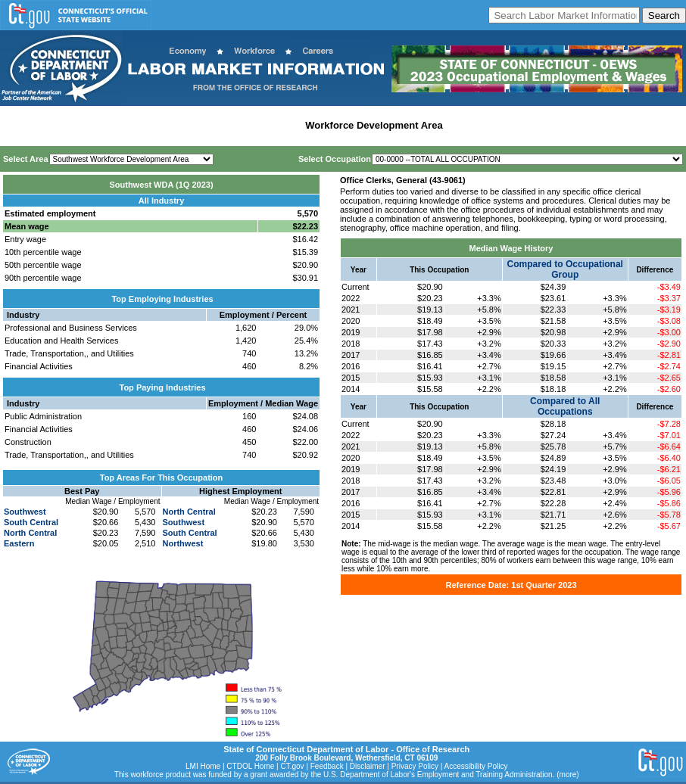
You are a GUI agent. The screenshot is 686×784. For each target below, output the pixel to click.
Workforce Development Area (374, 125)
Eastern (19, 543)
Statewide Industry (165, 125)
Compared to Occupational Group (565, 269)
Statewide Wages (78, 125)
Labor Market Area (256, 125)
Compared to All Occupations (565, 406)
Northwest (183, 543)
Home (18, 125)
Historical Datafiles (493, 125)
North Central (30, 533)
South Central (31, 522)
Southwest (25, 512)
